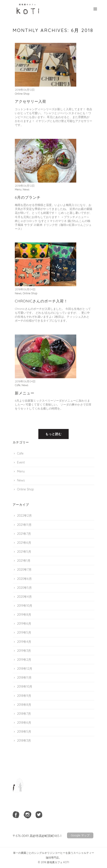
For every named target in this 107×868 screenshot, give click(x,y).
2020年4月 (24, 597)
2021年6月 (24, 543)
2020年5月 (24, 588)
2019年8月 (24, 615)
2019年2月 (24, 660)
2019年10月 (25, 606)
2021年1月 (24, 561)
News (26, 189)
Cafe (18, 385)
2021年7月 (24, 534)
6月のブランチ (28, 197)
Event (21, 462)
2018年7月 (24, 714)
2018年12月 (25, 669)
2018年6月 (24, 723)
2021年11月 (24, 525)
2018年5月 (24, 732)
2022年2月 (24, 516)
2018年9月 (24, 696)
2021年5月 (24, 552)
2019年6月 (24, 624)
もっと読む (53, 434)
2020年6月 (24, 579)
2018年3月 (24, 741)
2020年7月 (24, 570)
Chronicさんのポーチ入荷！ (41, 301)
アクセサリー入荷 (31, 101)
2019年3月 (24, 651)
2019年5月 (24, 633)
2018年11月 (24, 678)
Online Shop (22, 94)
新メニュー (25, 393)
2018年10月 (25, 687)
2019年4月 (24, 642)
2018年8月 (24, 705)
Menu (18, 189)
